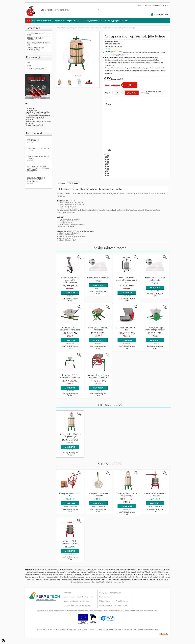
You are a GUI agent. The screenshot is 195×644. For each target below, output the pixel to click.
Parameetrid (74, 183)
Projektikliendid (122, 600)
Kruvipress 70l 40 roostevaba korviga (70, 542)
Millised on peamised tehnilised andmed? (72, 237)
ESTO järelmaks (31, 110)
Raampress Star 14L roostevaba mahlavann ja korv (127, 280)
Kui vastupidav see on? (67, 238)
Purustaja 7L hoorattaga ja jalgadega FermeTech (98, 376)
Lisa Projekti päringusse (153, 91)
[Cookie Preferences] (3, 641)
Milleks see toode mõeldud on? (69, 233)
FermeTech (118, 46)
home (59, 28)
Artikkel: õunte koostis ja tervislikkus (38, 112)
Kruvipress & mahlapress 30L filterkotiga (70, 435)
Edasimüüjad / (108, 600)
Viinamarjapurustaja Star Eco (127, 329)
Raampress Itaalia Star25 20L (70, 494)
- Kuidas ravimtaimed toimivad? (35, 114)
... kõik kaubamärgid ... (36, 69)
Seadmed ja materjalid (42, 21)
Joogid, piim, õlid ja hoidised (66, 21)
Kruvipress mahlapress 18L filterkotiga (123, 28)
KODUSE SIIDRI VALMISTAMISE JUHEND (38, 158)
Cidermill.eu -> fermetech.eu (38, 141)
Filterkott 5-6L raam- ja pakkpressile (155, 279)
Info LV (107, 158)
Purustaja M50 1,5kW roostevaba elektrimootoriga (70, 280)
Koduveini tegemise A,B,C (34, 125)
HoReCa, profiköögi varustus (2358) (35, 49)
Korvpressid (106, 28)
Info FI (107, 160)
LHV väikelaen (31, 108)
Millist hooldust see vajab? (68, 240)
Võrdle (147, 93)
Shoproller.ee (164, 633)
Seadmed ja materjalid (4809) (37, 34)
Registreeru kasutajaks (160, 5)
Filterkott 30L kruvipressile (98, 278)
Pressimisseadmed (95, 28)
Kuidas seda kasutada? (67, 235)
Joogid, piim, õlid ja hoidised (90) (35, 39)
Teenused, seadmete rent (92, 21)
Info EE (107, 156)
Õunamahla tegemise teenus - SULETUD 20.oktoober (38, 180)
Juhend (107, 154)
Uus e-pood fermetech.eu (38, 150)
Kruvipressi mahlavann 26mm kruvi (98, 494)
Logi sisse (147, 5)
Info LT (107, 161)
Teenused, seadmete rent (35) (38, 44)
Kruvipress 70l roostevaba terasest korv (155, 494)
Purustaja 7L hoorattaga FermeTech (98, 329)
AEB (29, 63)
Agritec (30, 66)
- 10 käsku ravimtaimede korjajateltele (37, 116)
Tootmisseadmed (83, 28)
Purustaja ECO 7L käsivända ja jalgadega (70, 376)
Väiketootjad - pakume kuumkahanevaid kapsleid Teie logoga (38, 169)
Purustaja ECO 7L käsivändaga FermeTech (70, 329)
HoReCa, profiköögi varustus (117, 21)
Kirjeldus (61, 183)
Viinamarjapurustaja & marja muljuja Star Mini (155, 329)
